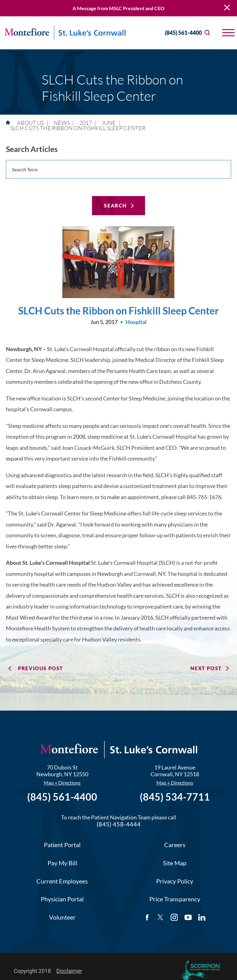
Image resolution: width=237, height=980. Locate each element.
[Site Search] (207, 33)
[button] (228, 33)
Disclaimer (69, 971)
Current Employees (62, 881)
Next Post (206, 668)
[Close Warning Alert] (227, 8)
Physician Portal (62, 899)
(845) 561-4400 (177, 33)
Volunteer (62, 917)
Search (115, 205)
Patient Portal (62, 845)
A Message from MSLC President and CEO (118, 8)
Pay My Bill (62, 863)
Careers (175, 845)
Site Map (175, 863)
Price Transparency (175, 899)
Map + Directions (62, 783)
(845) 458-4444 (119, 824)
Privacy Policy (175, 881)
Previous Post (41, 668)
